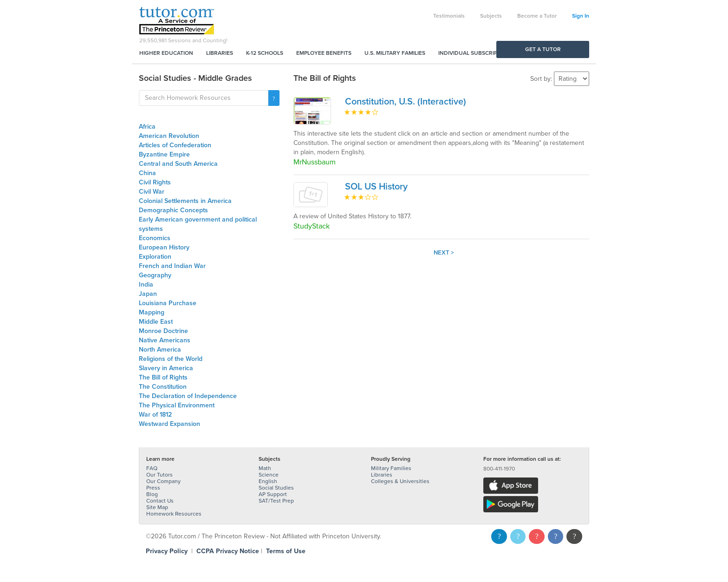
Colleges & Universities (400, 481)
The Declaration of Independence (188, 396)
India (146, 284)
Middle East (156, 322)
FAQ (152, 468)
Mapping (152, 312)
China (147, 173)
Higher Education (166, 53)
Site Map (157, 507)
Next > (444, 253)
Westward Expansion (169, 424)
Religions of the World (171, 359)
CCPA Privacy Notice (228, 551)
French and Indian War (172, 266)
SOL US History (376, 187)
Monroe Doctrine (163, 331)
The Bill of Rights (163, 377)
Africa (147, 127)
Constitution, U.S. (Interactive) (406, 102)
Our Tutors (159, 475)
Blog (152, 494)
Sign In (581, 16)
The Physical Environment (177, 405)
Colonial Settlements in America (185, 201)
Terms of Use (286, 551)
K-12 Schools (265, 53)
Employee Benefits (324, 53)
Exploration (155, 257)
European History (164, 247)
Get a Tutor (543, 49)
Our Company (163, 481)
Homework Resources (174, 514)
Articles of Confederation (175, 145)
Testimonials (449, 16)
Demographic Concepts (173, 210)
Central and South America (178, 164)
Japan (148, 294)
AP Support (273, 494)
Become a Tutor (537, 16)
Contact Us (160, 501)
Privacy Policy (167, 551)
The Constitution (163, 387)
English (268, 481)
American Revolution (169, 136)
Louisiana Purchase (168, 303)
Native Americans (165, 340)
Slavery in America (166, 368)
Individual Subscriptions (476, 53)
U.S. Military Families (395, 53)
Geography (155, 275)
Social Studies (276, 488)
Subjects (491, 16)
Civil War (152, 192)
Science (269, 475)
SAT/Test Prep (276, 501)
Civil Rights (155, 182)
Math (265, 468)
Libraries (220, 53)
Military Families (391, 468)
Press (153, 488)
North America (160, 350)
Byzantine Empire (164, 154)
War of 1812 (155, 415)
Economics (155, 238)
